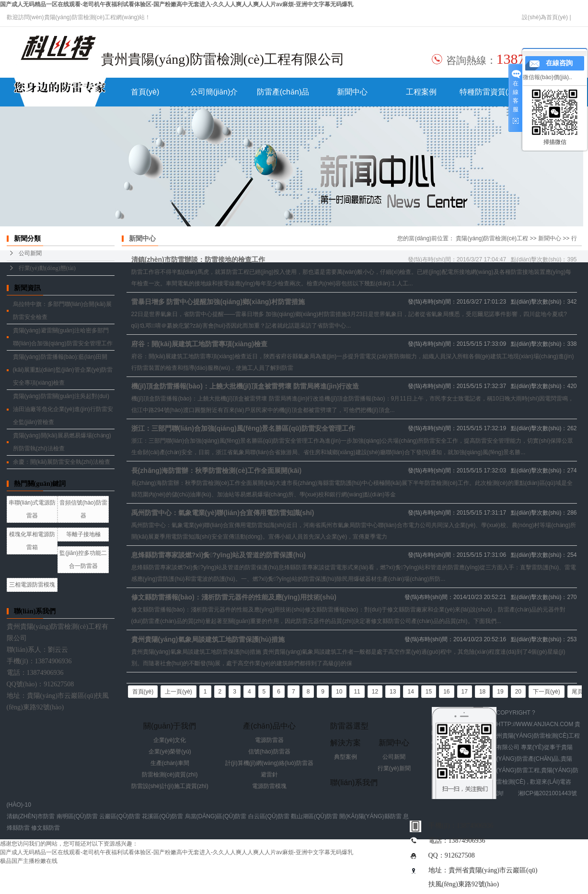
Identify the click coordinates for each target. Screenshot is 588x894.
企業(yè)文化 (170, 740)
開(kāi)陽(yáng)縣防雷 (370, 816)
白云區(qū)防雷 (269, 816)
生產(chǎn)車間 (170, 763)
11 (357, 692)
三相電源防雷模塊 (32, 585)
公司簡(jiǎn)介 (214, 92)
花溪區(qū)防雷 (162, 816)
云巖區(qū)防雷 (120, 816)
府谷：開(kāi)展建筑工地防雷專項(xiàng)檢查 (200, 344)
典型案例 (346, 757)
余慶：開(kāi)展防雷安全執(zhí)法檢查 (62, 462)
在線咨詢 (559, 63)
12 (375, 692)
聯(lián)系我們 (354, 782)
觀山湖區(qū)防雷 (314, 816)
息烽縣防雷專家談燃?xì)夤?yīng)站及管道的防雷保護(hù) (219, 555)
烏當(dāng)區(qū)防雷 (216, 816)
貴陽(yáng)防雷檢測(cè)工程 (492, 238)
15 (429, 692)
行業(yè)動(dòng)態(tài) (47, 268)
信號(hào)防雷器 (269, 752)
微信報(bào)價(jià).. (548, 77)
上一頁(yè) (179, 692)
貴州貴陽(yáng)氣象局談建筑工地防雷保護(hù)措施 (208, 639)
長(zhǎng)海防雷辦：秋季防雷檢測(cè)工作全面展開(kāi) (217, 471)
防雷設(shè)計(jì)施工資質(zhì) (170, 786)
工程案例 (421, 92)
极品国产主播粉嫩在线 (29, 861)
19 (500, 692)
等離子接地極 (83, 534)
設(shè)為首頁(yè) (545, 17)
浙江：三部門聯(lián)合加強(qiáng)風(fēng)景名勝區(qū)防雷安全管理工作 (243, 428)
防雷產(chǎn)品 (283, 92)
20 (518, 692)
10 (339, 692)
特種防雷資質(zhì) (490, 92)
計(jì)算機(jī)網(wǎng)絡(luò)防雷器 (269, 763)
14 (410, 692)
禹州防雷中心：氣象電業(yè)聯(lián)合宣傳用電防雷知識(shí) (223, 513)
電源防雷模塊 (269, 786)
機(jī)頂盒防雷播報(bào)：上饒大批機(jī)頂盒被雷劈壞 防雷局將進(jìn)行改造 (245, 386)
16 (446, 692)
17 (465, 692)
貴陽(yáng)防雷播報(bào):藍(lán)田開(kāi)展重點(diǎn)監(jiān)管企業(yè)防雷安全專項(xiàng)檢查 (63, 370)
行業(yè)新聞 (394, 768)
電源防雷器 (269, 740)
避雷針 (269, 775)
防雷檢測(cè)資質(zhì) (170, 775)
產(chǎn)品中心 (269, 726)
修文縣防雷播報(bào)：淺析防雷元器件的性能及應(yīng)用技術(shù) (234, 597)
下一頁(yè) (547, 692)
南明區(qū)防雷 (77, 816)
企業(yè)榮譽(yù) (170, 752)
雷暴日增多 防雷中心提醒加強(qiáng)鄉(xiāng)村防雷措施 (218, 302)
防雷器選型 (349, 726)
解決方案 (346, 743)
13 (393, 692)
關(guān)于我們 (170, 726)
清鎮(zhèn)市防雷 (31, 816)
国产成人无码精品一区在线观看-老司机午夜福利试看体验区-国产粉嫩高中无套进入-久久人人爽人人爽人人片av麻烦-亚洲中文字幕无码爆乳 (177, 4)
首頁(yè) (145, 92)
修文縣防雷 (46, 828)
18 (482, 692)
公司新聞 (30, 253)
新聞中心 (352, 92)
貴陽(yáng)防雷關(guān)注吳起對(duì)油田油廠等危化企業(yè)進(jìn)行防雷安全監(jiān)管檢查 (63, 409)
